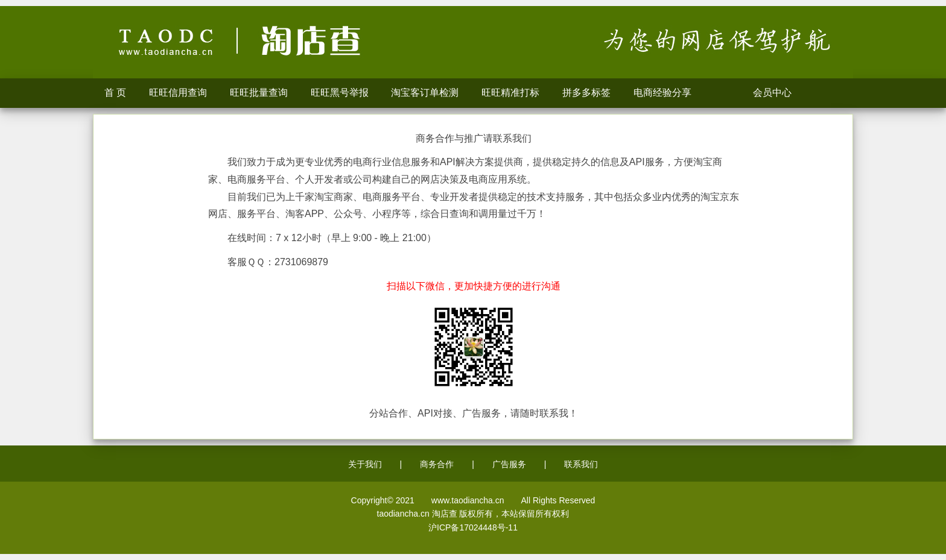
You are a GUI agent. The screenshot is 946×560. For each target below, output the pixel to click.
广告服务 (509, 464)
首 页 (115, 93)
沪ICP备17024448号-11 (473, 527)
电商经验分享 (662, 93)
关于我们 (365, 464)
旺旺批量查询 (259, 93)
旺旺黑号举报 (340, 93)
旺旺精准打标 (510, 93)
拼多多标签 (586, 93)
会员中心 (776, 93)
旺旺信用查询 (178, 93)
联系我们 (581, 464)
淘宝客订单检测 (425, 93)
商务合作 (437, 464)
